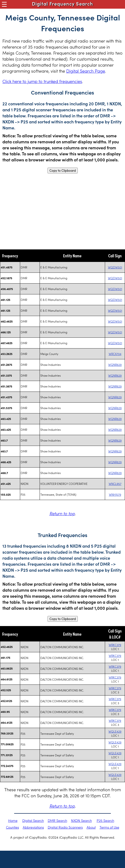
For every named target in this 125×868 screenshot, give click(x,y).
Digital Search (33, 820)
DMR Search (57, 820)
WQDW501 (115, 267)
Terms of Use (109, 827)
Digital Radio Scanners (65, 827)
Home (13, 820)
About (91, 827)
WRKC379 (115, 645)
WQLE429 (115, 731)
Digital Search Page (86, 71)
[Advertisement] (62, 211)
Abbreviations (33, 827)
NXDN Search (81, 820)
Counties (12, 827)
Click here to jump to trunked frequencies (42, 81)
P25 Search (105, 820)
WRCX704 (115, 354)
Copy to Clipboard (63, 171)
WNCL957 (115, 484)
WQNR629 (115, 364)
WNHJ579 (115, 494)
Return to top (62, 513)
